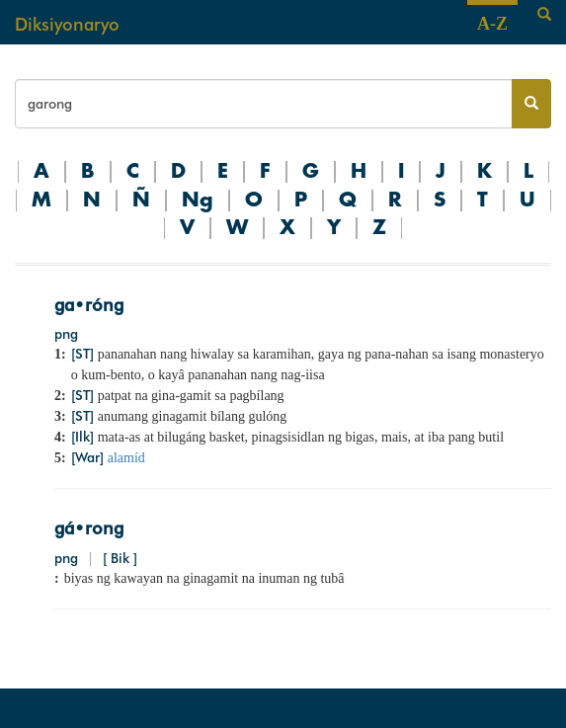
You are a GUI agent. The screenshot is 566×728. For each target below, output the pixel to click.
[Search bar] (264, 104)
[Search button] (531, 104)
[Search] (544, 15)
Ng (198, 201)
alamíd (126, 458)
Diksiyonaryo (67, 24)
